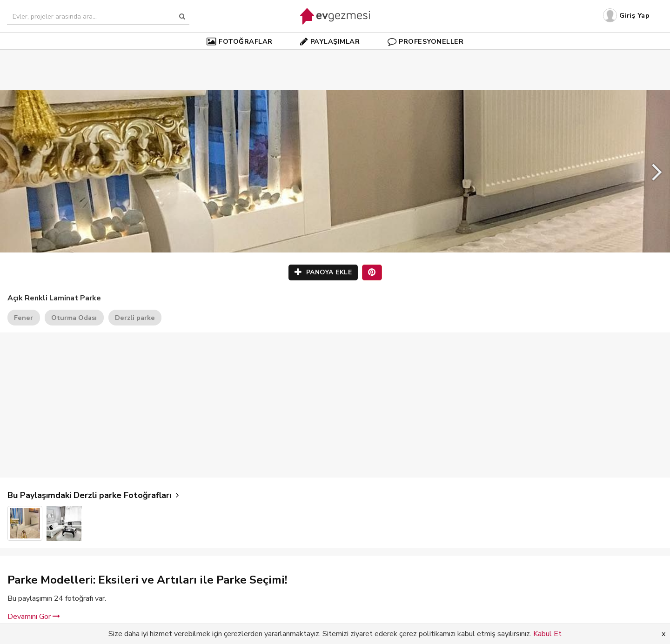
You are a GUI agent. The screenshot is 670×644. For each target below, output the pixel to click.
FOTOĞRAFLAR (240, 41)
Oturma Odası (74, 318)
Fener (23, 318)
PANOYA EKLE (323, 272)
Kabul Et (547, 634)
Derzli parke (135, 318)
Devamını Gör (34, 617)
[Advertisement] (335, 56)
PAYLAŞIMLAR (330, 41)
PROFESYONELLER (426, 41)
